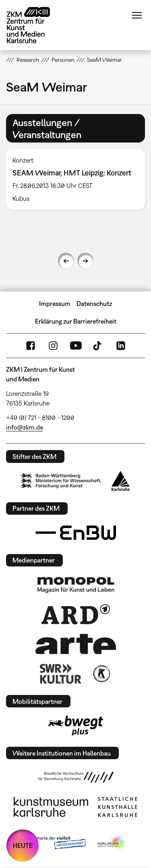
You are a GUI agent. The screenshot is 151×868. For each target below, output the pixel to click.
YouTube (76, 346)
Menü (137, 15)
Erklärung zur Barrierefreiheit (76, 321)
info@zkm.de (25, 427)
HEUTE (23, 846)
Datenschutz (94, 304)
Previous (66, 261)
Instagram (53, 346)
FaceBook (31, 346)
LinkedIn (121, 346)
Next (85, 261)
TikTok (98, 346)
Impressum (55, 304)
